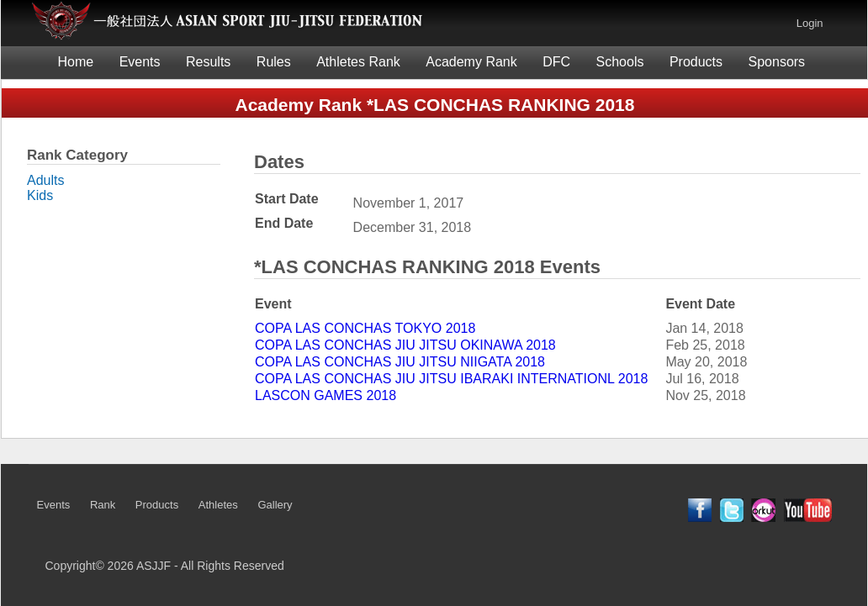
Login (810, 23)
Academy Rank (471, 62)
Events (140, 62)
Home (76, 62)
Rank (103, 505)
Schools (620, 62)
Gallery (275, 505)
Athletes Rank (358, 62)
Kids (40, 195)
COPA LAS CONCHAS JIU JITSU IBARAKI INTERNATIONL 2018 (451, 379)
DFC (556, 62)
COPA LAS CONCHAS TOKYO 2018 (365, 328)
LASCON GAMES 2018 (325, 395)
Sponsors (777, 62)
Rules (274, 62)
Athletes (218, 505)
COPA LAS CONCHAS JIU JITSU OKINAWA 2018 (405, 345)
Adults (45, 180)
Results (208, 62)
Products (696, 62)
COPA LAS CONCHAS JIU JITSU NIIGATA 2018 (400, 362)
